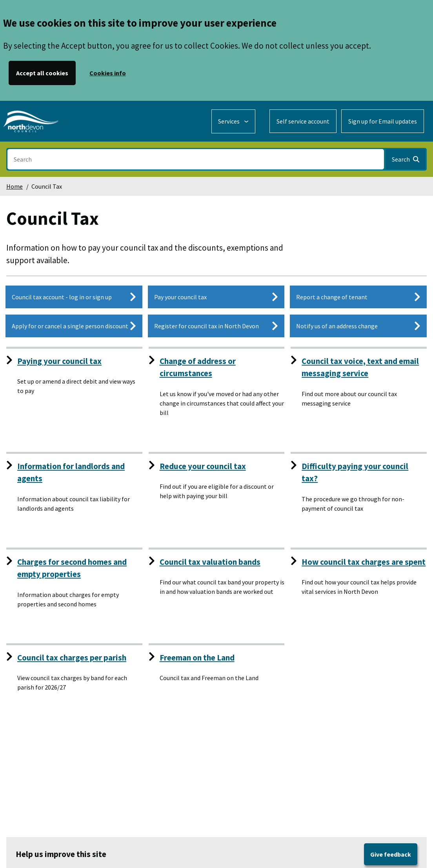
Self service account (303, 121)
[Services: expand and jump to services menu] (233, 121)
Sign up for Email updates (383, 121)
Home (15, 186)
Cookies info (108, 73)
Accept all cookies (42, 73)
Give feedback (391, 854)
